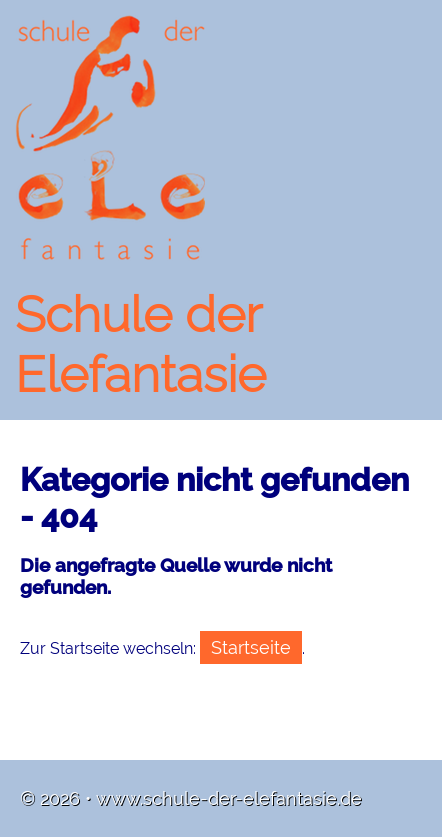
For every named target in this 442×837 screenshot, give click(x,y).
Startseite (251, 647)
